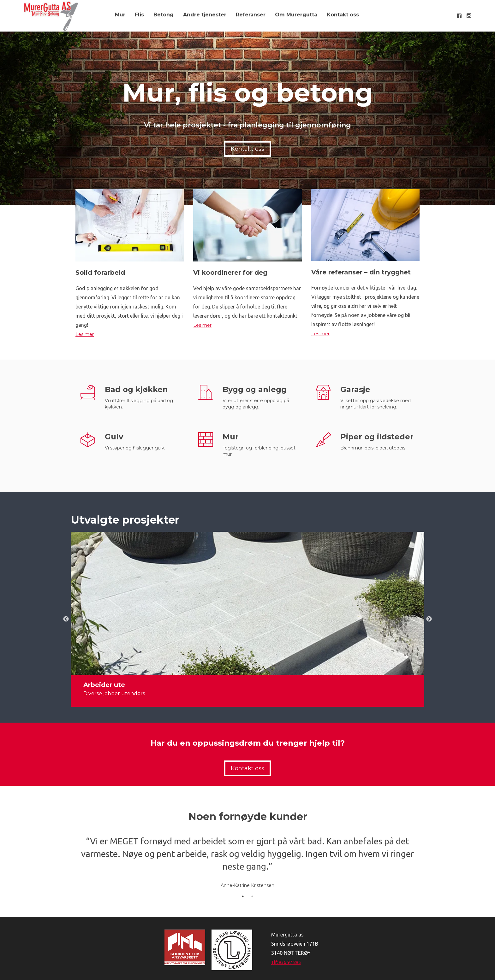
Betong (164, 15)
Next (429, 619)
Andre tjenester (205, 15)
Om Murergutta (296, 15)
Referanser (251, 15)
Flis (139, 15)
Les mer (85, 334)
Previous (66, 619)
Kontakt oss (343, 15)
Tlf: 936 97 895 (286, 962)
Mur (120, 15)
